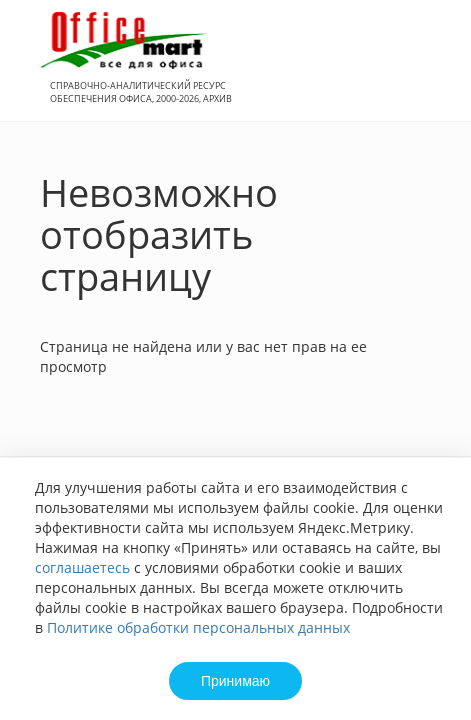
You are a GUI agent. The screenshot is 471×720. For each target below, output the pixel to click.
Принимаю (235, 681)
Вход (425, 71)
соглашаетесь (82, 567)
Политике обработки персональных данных (198, 627)
